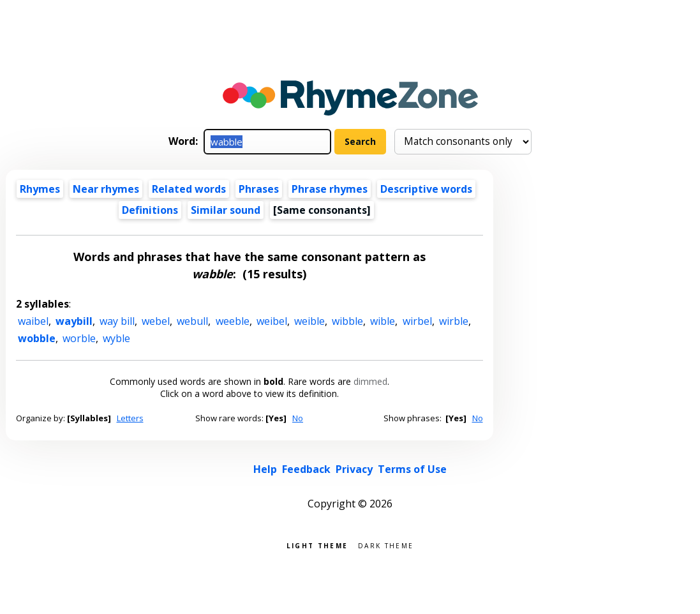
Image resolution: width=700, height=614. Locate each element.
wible (383, 321)
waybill (74, 321)
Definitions (150, 210)
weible (309, 321)
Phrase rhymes (330, 189)
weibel (272, 321)
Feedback (306, 469)
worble (79, 338)
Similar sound (226, 210)
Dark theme (386, 545)
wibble (347, 321)
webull (192, 321)
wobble (37, 338)
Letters (130, 418)
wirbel (417, 321)
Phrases (259, 189)
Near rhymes (106, 189)
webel (156, 321)
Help (265, 469)
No (298, 418)
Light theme (317, 545)
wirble (454, 321)
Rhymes (40, 189)
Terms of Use (412, 469)
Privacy (354, 469)
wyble (116, 338)
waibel (33, 321)
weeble (233, 321)
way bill (117, 321)
